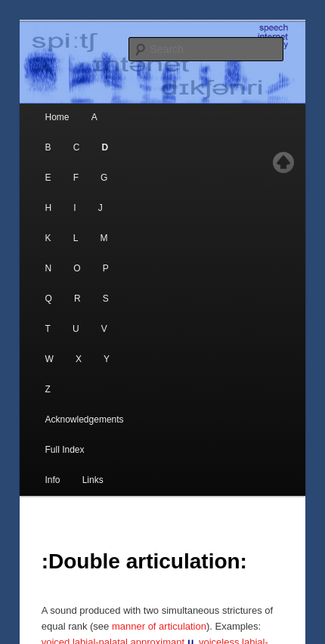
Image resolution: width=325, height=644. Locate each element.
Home (57, 117)
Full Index (65, 450)
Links (93, 480)
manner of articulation (159, 626)
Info (53, 480)
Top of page (283, 163)
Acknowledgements (85, 420)
